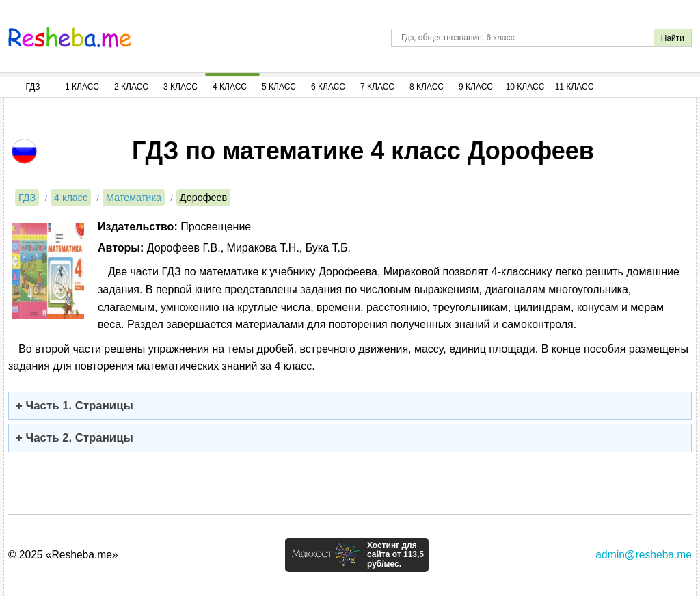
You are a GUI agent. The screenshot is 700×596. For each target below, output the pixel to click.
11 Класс (575, 87)
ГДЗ (32, 87)
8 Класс (427, 87)
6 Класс (328, 87)
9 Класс (476, 87)
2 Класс (131, 87)
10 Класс (525, 87)
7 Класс (377, 87)
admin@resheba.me (644, 555)
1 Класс (82, 87)
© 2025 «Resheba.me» (63, 555)
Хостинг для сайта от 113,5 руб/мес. (395, 555)
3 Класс (180, 87)
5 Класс (279, 87)
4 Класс (230, 87)
